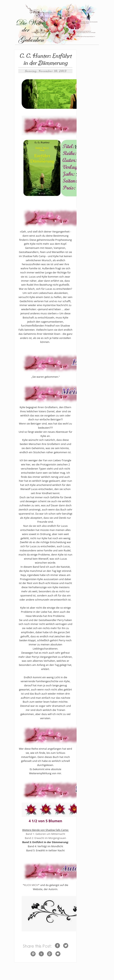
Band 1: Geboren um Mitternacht (45, 834)
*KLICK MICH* (31, 885)
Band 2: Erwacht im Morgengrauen (45, 838)
